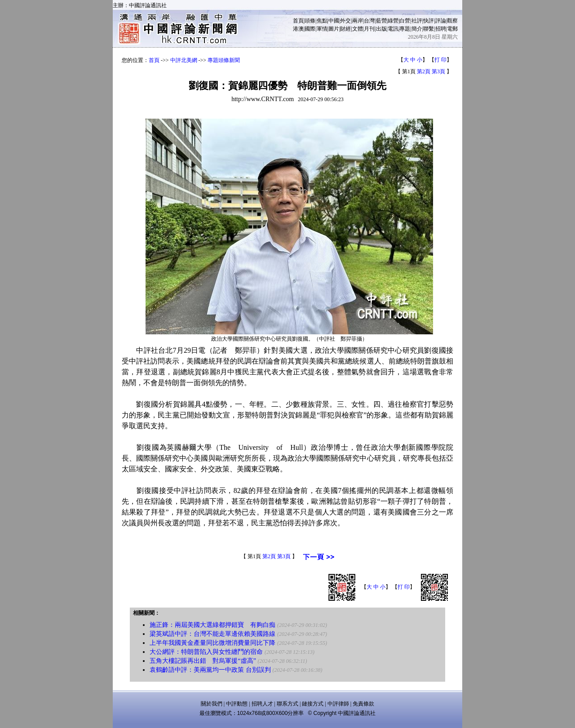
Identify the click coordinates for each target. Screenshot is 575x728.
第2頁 (424, 71)
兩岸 (358, 21)
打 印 (440, 60)
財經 (345, 29)
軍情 (322, 29)
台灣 (369, 21)
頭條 (310, 21)
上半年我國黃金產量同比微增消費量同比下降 (212, 643)
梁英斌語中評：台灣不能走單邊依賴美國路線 (212, 634)
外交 (345, 21)
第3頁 (438, 71)
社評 (417, 21)
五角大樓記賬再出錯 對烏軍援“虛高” (203, 661)
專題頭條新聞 (224, 60)
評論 (441, 21)
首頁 (298, 21)
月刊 (369, 29)
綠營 (393, 21)
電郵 (452, 29)
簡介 (417, 29)
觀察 (452, 21)
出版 (381, 29)
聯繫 (429, 29)
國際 (310, 29)
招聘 (441, 29)
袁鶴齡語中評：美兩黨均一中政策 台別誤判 (210, 670)
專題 (405, 29)
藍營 (381, 21)
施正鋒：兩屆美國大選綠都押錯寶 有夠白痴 (212, 625)
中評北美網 (184, 60)
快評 (429, 21)
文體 (358, 29)
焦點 (322, 21)
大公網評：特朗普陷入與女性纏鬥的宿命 (206, 652)
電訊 (393, 29)
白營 (405, 21)
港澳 (298, 29)
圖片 (334, 29)
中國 (334, 21)
